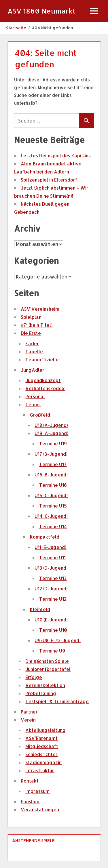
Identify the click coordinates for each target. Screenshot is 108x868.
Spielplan (31, 317)
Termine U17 (53, 464)
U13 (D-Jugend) (51, 568)
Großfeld (40, 415)
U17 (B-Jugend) (51, 454)
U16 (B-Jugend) (51, 475)
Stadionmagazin (43, 762)
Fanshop (30, 801)
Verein (28, 720)
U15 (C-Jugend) (51, 495)
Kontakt (30, 781)
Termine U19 (53, 443)
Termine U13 (53, 578)
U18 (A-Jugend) (51, 425)
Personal (35, 396)
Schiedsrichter (41, 754)
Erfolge (34, 677)
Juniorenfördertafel (48, 669)
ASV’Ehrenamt (41, 738)
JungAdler (33, 370)
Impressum (37, 791)
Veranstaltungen (40, 809)
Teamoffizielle (42, 359)
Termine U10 (53, 630)
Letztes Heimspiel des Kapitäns (56, 156)
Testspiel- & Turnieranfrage (57, 701)
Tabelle (34, 351)
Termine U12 (53, 599)
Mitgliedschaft (42, 746)
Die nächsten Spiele (47, 661)
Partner (29, 712)
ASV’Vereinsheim (40, 309)
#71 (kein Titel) (37, 325)
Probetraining (41, 693)
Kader (32, 343)
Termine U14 (53, 526)
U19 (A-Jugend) (51, 433)
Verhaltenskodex (45, 388)
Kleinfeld (40, 609)
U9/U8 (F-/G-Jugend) (58, 640)
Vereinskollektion (45, 685)
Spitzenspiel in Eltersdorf (49, 180)
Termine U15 (53, 506)
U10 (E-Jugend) (51, 620)
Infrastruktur (40, 770)
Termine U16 (53, 485)
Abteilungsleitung (46, 730)
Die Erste (31, 333)
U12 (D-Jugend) (51, 588)
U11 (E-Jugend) (50, 547)
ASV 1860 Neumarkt (41, 11)
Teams (33, 404)
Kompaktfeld (45, 537)
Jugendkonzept (43, 380)
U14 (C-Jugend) (51, 516)
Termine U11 (52, 557)
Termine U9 (52, 651)
